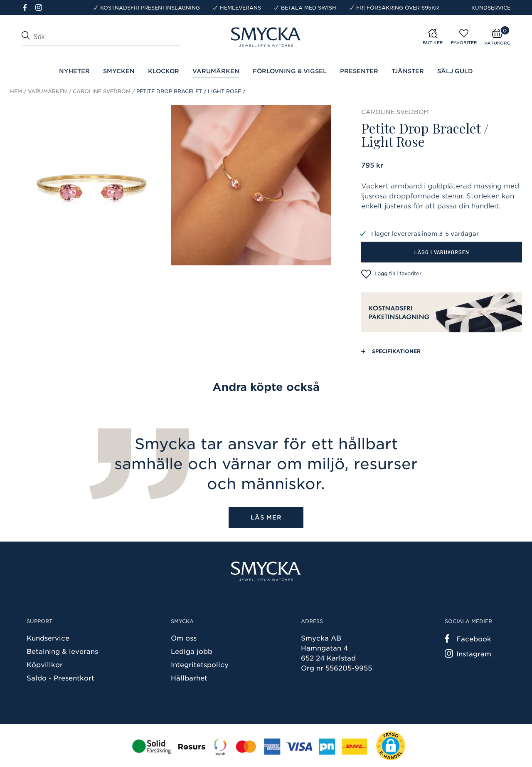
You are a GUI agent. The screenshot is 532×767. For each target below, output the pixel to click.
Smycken (119, 71)
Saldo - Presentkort (60, 678)
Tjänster (408, 71)
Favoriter (464, 42)
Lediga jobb (192, 651)
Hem (16, 91)
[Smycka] (266, 571)
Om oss (184, 638)
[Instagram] (40, 7)
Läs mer (266, 517)
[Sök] (101, 39)
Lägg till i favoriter (391, 274)
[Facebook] (28, 7)
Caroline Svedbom (102, 91)
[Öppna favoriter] (464, 33)
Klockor (164, 71)
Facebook (468, 638)
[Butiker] (443, 37)
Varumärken (47, 91)
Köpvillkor (45, 664)
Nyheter (74, 71)
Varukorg (497, 43)
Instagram (468, 653)
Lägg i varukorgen (442, 252)
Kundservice (491, 7)
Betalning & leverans (62, 651)
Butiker (433, 42)
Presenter (359, 71)
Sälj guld (455, 71)
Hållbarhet (189, 678)
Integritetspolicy (200, 664)
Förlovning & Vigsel (290, 71)
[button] (391, 746)
